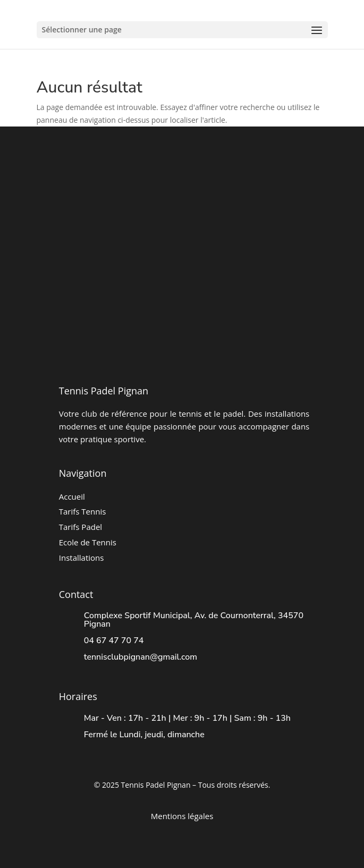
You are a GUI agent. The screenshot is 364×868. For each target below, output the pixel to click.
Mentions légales (182, 816)
